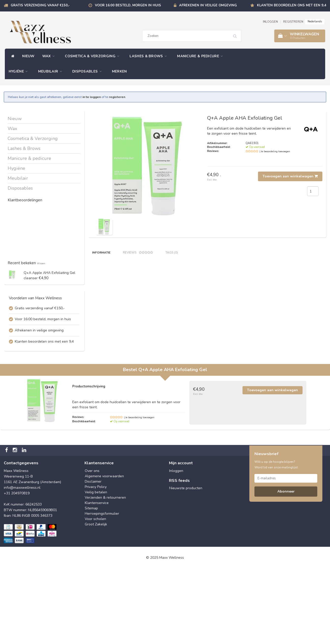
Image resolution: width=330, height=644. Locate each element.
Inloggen (176, 546)
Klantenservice (97, 578)
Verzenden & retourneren (105, 573)
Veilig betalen (96, 568)
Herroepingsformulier (102, 589)
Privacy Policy (96, 562)
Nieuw (28, 56)
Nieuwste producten (186, 564)
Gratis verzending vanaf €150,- (40, 5)
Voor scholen (95, 594)
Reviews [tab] (138, 253)
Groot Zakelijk (96, 600)
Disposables (88, 71)
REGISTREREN (293, 22)
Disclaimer (93, 557)
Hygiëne (20, 71)
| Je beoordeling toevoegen (275, 151)
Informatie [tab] (101, 253)
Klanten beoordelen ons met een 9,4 (292, 5)
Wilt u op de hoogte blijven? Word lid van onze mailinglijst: (276, 540)
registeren (117, 97)
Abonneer (286, 567)
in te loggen (92, 97)
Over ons (92, 546)
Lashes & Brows (149, 56)
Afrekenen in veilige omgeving (208, 5)
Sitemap (91, 584)
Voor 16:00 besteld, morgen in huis (128, 5)
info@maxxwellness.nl (22, 563)
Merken (119, 71)
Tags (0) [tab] (172, 253)
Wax (50, 56)
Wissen (41, 263)
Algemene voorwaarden (104, 551)
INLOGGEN (270, 22)
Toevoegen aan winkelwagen (290, 176)
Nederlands (315, 22)
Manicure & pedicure (201, 56)
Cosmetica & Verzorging (93, 56)
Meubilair (51, 71)
